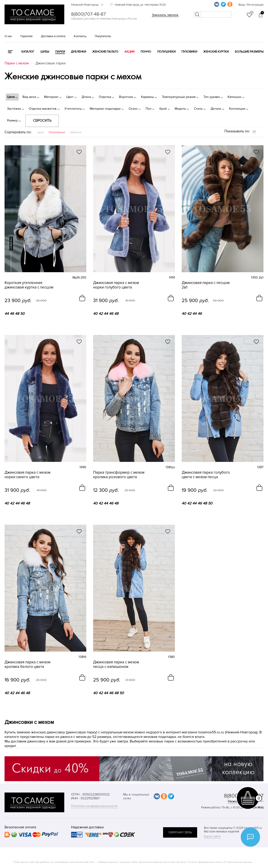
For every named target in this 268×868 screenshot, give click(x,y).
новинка (11, 243)
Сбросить (42, 121)
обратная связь (180, 832)
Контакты (80, 36)
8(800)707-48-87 (88, 14)
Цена (41, 132)
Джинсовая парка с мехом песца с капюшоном (116, 664)
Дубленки (78, 52)
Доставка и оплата (53, 36)
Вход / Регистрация (251, 5)
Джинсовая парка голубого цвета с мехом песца (206, 475)
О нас (8, 36)
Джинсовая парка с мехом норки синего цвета (27, 475)
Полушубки (166, 52)
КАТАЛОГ (28, 52)
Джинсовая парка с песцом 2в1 (206, 285)
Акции (129, 52)
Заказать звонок (165, 15)
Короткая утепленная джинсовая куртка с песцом (29, 285)
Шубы (45, 52)
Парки (60, 52)
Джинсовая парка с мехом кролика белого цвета (27, 664)
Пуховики (189, 52)
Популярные (57, 132)
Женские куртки (216, 52)
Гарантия (26, 36)
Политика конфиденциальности (94, 806)
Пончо (146, 52)
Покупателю (103, 36)
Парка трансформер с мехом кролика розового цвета (119, 475)
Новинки (76, 132)
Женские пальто (105, 52)
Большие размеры (249, 52)
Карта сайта (212, 836)
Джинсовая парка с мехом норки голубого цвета (116, 285)
